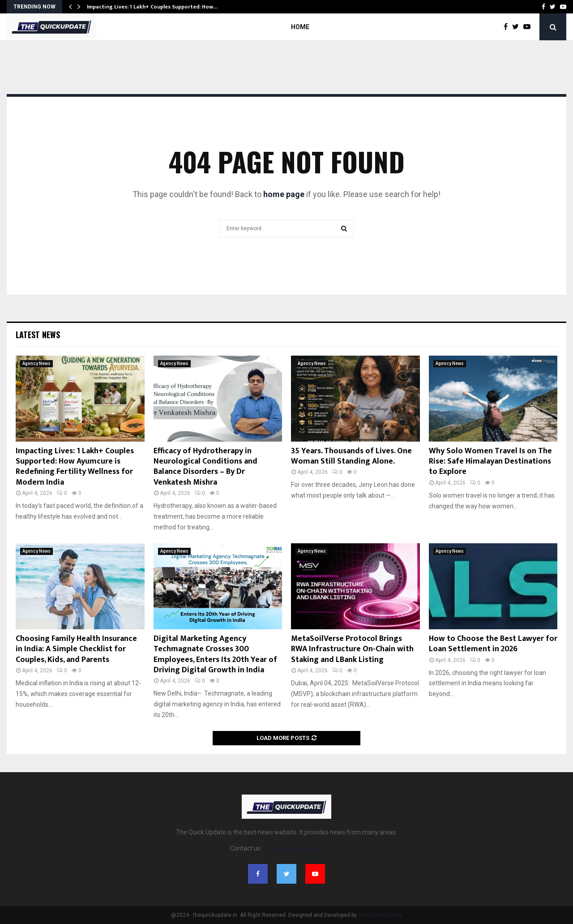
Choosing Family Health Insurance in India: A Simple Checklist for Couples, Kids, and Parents (76, 649)
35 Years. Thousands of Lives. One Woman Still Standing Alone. (351, 456)
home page (284, 194)
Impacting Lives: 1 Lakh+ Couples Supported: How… (152, 7)
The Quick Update (380, 915)
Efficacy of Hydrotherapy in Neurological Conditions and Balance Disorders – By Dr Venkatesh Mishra (205, 467)
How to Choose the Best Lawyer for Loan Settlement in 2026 (493, 644)
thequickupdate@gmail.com (303, 848)
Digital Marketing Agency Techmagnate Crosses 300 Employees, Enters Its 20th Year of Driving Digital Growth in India (215, 654)
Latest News (38, 335)
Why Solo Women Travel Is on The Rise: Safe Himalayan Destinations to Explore (490, 462)
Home (300, 27)
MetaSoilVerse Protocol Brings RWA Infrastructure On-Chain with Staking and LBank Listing (352, 649)
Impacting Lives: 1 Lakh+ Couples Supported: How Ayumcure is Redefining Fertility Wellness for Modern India (75, 467)
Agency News (36, 363)
